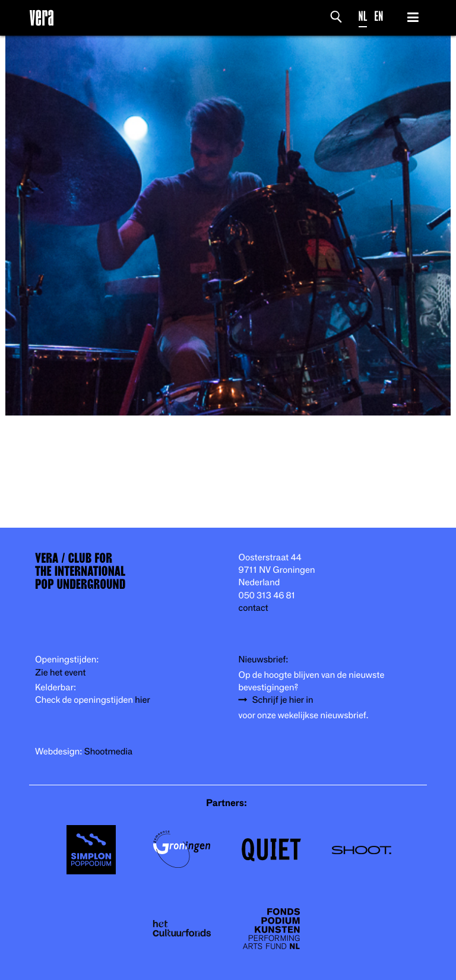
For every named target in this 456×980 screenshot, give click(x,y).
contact (254, 608)
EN (379, 16)
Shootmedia (109, 752)
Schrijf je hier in (283, 700)
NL (363, 16)
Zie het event (60, 673)
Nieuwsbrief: (264, 660)
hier (142, 700)
